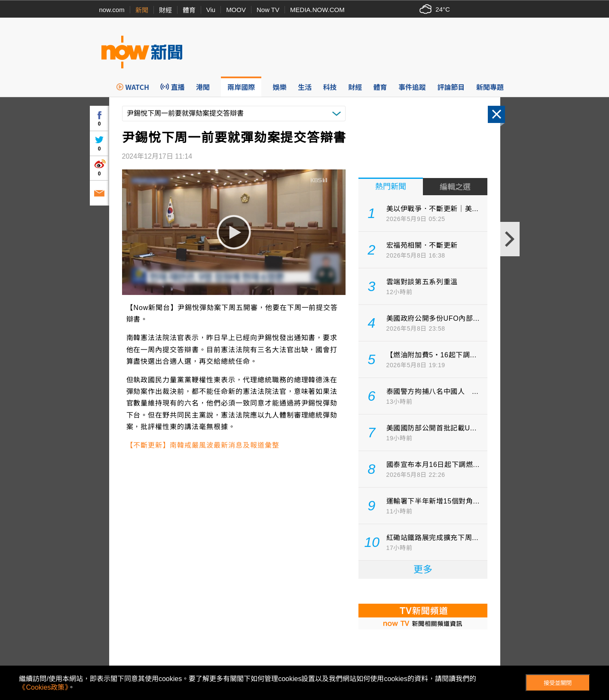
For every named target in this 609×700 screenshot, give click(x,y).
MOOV (236, 10)
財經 (165, 10)
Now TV (268, 10)
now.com (112, 10)
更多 (423, 570)
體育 (189, 10)
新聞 (142, 10)
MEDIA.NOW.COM (317, 10)
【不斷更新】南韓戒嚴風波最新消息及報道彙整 (203, 445)
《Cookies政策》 (43, 687)
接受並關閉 (558, 683)
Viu (211, 10)
